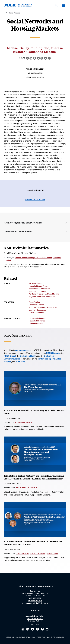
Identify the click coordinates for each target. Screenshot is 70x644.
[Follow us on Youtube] (47, 629)
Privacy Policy (35, 621)
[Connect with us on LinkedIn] (28, 629)
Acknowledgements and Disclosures (23, 223)
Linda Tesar (53, 553)
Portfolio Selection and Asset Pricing (44, 294)
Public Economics (36, 313)
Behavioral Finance (37, 318)
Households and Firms (38, 286)
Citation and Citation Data (18, 231)
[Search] (56, 6)
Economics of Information (40, 289)
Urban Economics (36, 324)
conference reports (46, 359)
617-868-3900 (35, 598)
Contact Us (35, 591)
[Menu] (64, 6)
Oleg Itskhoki (22, 553)
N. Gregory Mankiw (24, 422)
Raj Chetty (21, 488)
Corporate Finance (37, 305)
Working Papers (13, 13)
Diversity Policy (35, 618)
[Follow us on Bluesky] (33, 629)
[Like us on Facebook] (42, 629)
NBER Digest (10, 356)
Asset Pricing (34, 302)
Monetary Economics (38, 310)
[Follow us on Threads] (37, 629)
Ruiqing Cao (40, 48)
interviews (21, 362)
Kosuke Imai (34, 488)
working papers (22, 350)
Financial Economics (37, 291)
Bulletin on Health (28, 356)
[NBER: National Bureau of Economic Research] (20, 6)
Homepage (35, 611)
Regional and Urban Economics (42, 297)
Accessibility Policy (35, 616)
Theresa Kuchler (45, 258)
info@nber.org (35, 601)
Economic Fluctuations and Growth (43, 307)
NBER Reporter (53, 353)
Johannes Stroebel (43, 52)
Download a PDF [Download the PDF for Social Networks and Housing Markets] (35, 190)
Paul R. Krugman (37, 553)
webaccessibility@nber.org (35, 603)
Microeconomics (36, 283)
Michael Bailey (18, 48)
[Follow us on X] (23, 629)
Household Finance (37, 321)
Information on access (35, 199)
